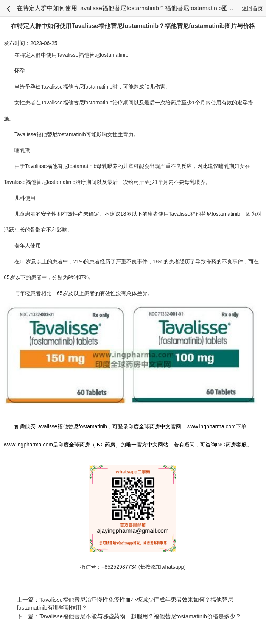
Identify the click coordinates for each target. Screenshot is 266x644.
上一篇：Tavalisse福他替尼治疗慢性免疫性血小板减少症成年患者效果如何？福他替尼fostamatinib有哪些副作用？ (125, 604)
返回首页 (252, 8)
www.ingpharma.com (28, 445)
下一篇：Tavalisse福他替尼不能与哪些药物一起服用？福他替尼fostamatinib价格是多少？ (129, 616)
